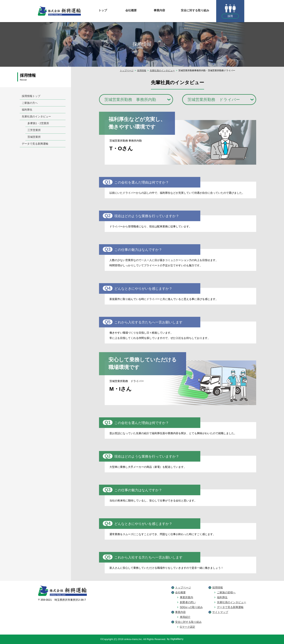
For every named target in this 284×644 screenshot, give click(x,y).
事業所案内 (186, 597)
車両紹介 (185, 617)
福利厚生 (222, 597)
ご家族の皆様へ (226, 592)
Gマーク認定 (188, 627)
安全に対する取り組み (195, 10)
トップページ (127, 71)
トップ (103, 10)
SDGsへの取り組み (191, 607)
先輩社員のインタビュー (162, 71)
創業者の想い (188, 602)
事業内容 (159, 10)
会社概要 (131, 10)
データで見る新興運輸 (230, 607)
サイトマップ (220, 612)
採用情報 (142, 71)
